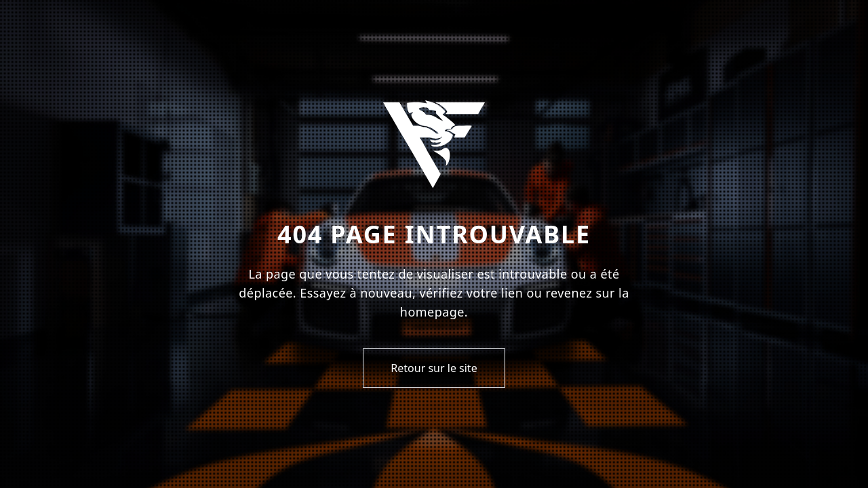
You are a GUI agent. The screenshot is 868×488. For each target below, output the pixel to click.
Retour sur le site (434, 368)
